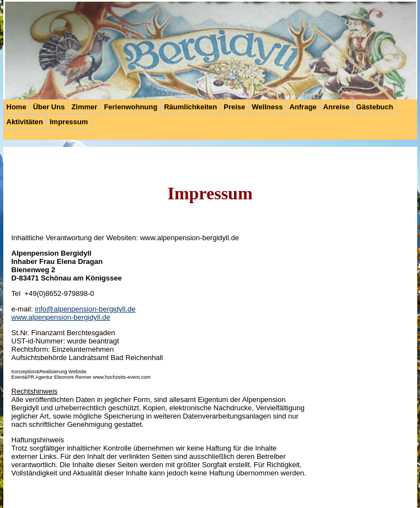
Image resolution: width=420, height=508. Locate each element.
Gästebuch (374, 107)
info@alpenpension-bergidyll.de (85, 309)
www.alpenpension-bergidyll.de (61, 317)
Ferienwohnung (131, 107)
